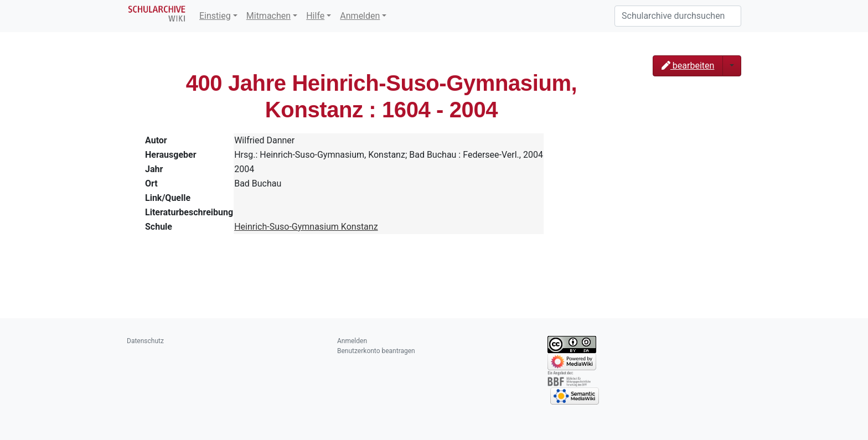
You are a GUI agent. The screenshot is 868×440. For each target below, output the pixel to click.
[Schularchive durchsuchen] (678, 16)
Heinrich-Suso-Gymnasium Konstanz (306, 227)
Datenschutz (145, 341)
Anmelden (360, 16)
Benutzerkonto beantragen (376, 351)
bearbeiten (688, 66)
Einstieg (215, 16)
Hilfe (315, 16)
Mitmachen (268, 16)
